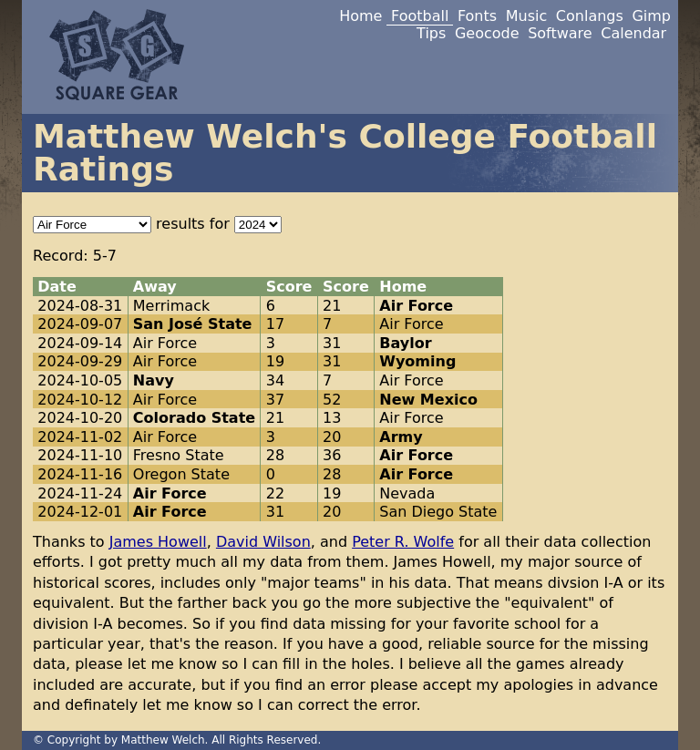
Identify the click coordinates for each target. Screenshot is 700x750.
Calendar (633, 33)
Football (420, 16)
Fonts (477, 16)
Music (527, 16)
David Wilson (263, 542)
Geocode (487, 33)
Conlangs (590, 16)
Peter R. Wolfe (403, 542)
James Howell (158, 542)
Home (360, 16)
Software (560, 33)
